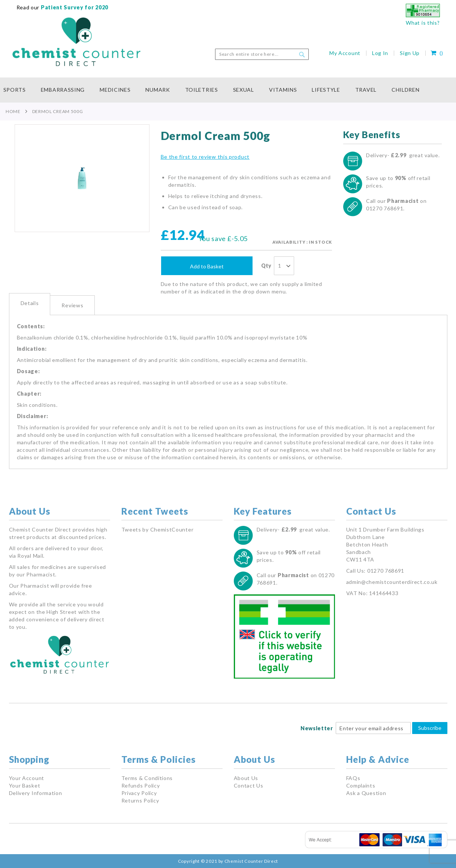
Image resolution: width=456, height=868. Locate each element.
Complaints (361, 785)
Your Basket (25, 785)
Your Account (27, 778)
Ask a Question (366, 793)
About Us (246, 778)
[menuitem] (18, 90)
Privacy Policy (139, 793)
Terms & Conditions (147, 778)
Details (30, 303)
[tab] (30, 304)
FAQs (353, 778)
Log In (380, 53)
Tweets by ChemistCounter (158, 529)
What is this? (423, 23)
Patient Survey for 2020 (74, 7)
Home (13, 111)
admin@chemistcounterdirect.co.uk (392, 582)
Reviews (72, 305)
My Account (345, 53)
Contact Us (249, 785)
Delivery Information (36, 793)
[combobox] (262, 54)
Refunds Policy (141, 785)
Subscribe (430, 728)
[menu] (228, 90)
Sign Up (410, 53)
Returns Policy (140, 800)
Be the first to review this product (205, 157)
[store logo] (76, 42)
